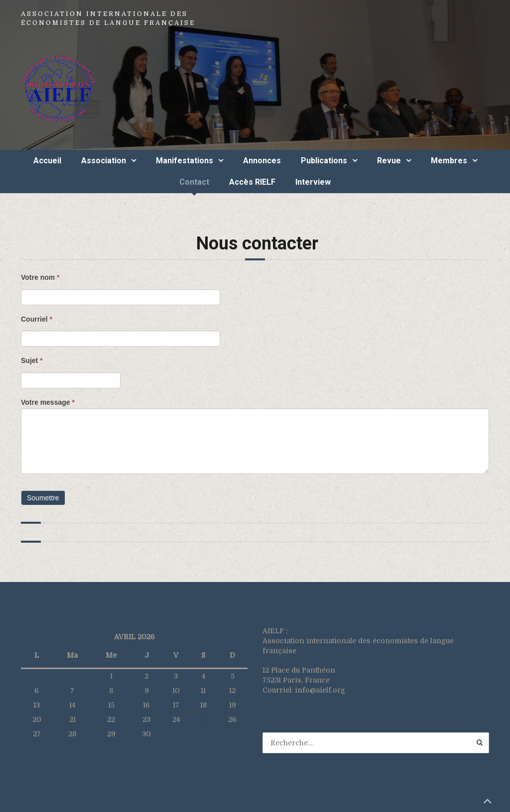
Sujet (32, 360)
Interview (313, 182)
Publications (324, 161)
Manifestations (185, 161)
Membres (449, 161)
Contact (194, 182)
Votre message (48, 402)
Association (104, 161)
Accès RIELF (252, 182)
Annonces (262, 161)
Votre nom (40, 277)
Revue (389, 161)
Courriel (37, 319)
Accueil (47, 161)
